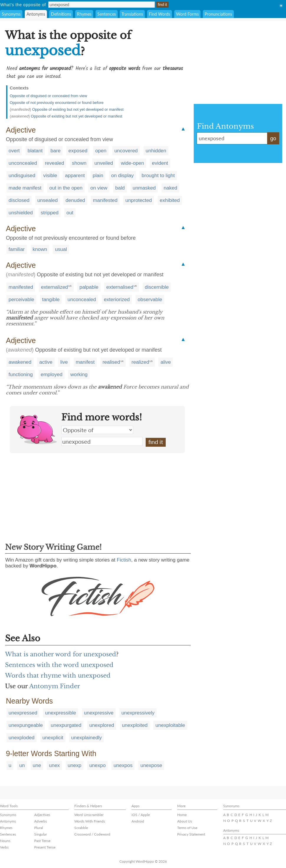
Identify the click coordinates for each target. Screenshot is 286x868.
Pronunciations (218, 14)
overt (14, 151)
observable (150, 300)
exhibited (170, 200)
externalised (120, 287)
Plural (39, 828)
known (40, 249)
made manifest (25, 188)
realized (140, 362)
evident (160, 163)
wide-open (132, 163)
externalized (55, 287)
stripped (50, 213)
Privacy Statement (191, 834)
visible (50, 176)
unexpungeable (26, 725)
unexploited (135, 725)
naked (170, 188)
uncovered (126, 151)
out (70, 213)
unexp (75, 765)
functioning (21, 375)
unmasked (144, 188)
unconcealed (23, 163)
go (273, 138)
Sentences (107, 14)
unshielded (21, 213)
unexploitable (170, 725)
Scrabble (81, 828)
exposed (78, 151)
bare (55, 151)
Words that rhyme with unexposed (58, 676)
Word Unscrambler (89, 815)
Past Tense (42, 841)
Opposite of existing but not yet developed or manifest (78, 109)
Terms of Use (187, 828)
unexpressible (61, 713)
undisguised (22, 176)
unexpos (123, 765)
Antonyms (36, 14)
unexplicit (53, 738)
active (46, 362)
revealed (54, 163)
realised (111, 362)
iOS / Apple (141, 815)
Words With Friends (90, 821)
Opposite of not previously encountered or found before (57, 103)
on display (123, 176)
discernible (157, 287)
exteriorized (117, 300)
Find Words (160, 14)
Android (138, 821)
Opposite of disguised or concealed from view (48, 96)
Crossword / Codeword (92, 834)
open (101, 151)
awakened (20, 362)
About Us (185, 821)
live (64, 362)
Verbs (4, 847)
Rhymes (84, 14)
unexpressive (99, 713)
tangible (51, 300)
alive (166, 362)
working (79, 375)
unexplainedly (86, 738)
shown (79, 163)
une (37, 765)
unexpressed (23, 713)
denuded (75, 200)
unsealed (48, 200)
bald (120, 188)
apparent (75, 176)
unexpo (98, 765)
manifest (85, 362)
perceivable (21, 300)
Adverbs (41, 821)
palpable (89, 287)
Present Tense (45, 847)
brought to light (158, 176)
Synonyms (11, 14)
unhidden (156, 151)
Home (182, 815)
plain (98, 176)
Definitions (61, 14)
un (22, 765)
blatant (35, 151)
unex (54, 765)
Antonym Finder (55, 686)
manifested (105, 200)
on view (99, 188)
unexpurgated (66, 725)
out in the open (66, 188)
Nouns (5, 841)
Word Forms (187, 14)
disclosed (19, 200)
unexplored (102, 725)
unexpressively (138, 713)
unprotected (139, 200)
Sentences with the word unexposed (59, 665)
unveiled (104, 163)
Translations (132, 14)
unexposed (102, 441)
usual (61, 249)
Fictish (124, 560)
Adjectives (42, 815)
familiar (17, 249)
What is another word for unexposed (61, 654)
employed (52, 375)
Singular (41, 834)
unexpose (151, 765)
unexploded (22, 738)
